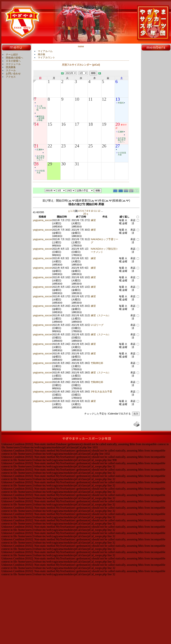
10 (77, 99)
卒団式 (121, 103)
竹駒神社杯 (97, 363)
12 (104, 99)
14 (36, 124)
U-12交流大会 (122, 154)
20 (118, 124)
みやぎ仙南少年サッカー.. (122, 140)
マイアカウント (46, 57)
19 (104, 124)
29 (50, 164)
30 (63, 164)
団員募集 (11, 67)
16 (63, 124)
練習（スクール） (101, 315)
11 (90, 99)
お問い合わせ (13, 74)
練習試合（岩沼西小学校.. (40, 118)
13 (118, 99)
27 (118, 146)
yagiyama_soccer (42, 220)
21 (36, 146)
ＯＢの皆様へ (13, 61)
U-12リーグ (97, 325)
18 (91, 124)
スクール (11, 70)
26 (104, 146)
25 (91, 146)
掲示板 (42, 54)
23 (63, 146)
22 (50, 146)
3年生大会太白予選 (101, 392)
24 (77, 146)
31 (77, 164)
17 (77, 124)
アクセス (11, 77)
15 (50, 124)
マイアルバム (45, 51)
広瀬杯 (121, 132)
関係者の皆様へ (14, 58)
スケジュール (13, 64)
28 (36, 164)
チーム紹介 (12, 54)
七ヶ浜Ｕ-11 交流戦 (41, 108)
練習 (93, 220)
